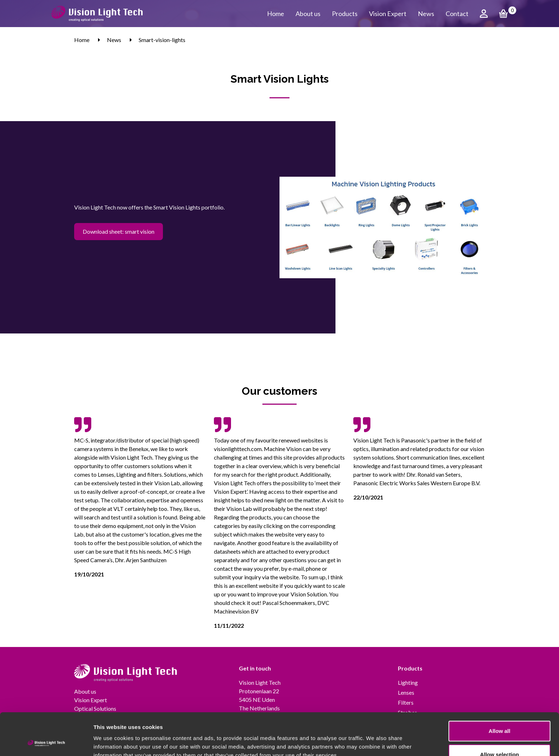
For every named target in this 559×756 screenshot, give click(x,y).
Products (345, 14)
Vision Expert (388, 14)
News (426, 14)
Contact (457, 14)
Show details (374, 742)
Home (276, 14)
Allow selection (499, 715)
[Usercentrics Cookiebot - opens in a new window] (46, 742)
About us (308, 14)
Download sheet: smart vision (119, 231)
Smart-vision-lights (162, 40)
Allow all (500, 691)
